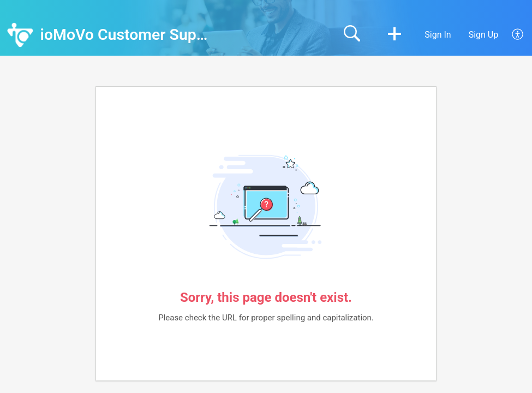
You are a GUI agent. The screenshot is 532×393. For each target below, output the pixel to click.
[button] (394, 35)
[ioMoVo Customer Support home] (20, 35)
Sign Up (484, 35)
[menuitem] (512, 35)
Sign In (438, 35)
